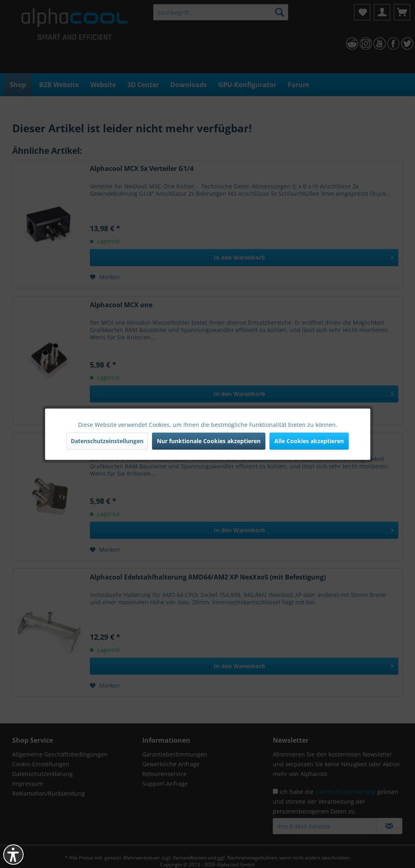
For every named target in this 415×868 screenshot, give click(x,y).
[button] (13, 855)
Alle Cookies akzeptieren (309, 441)
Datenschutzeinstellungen (107, 441)
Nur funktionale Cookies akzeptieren (209, 441)
